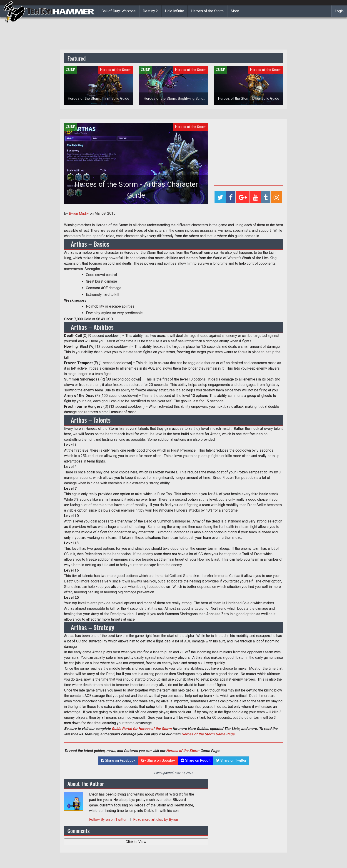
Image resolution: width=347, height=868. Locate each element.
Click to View (136, 842)
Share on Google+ (158, 760)
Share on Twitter (231, 760)
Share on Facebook (118, 760)
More (235, 11)
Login (339, 11)
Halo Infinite (175, 11)
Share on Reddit (196, 760)
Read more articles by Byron (156, 820)
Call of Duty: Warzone (119, 11)
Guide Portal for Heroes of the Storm (142, 729)
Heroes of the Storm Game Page (208, 734)
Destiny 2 (150, 11)
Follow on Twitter (108, 820)
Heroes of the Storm (207, 11)
